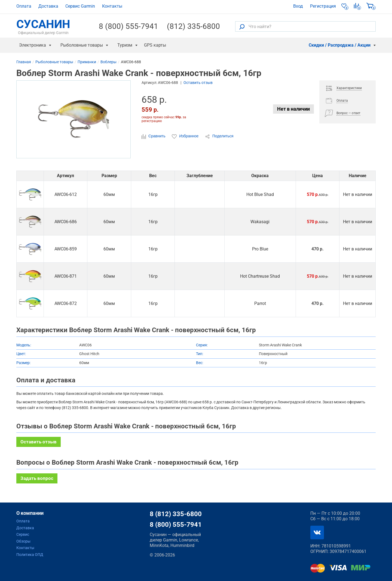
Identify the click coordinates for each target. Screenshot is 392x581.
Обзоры (23, 541)
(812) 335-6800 (193, 26)
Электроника (33, 45)
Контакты (112, 6)
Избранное (186, 136)
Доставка (48, 6)
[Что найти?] (305, 26)
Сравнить (154, 136)
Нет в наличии (293, 109)
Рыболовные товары (82, 45)
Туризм (125, 45)
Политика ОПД (30, 555)
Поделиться (219, 136)
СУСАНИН (43, 26)
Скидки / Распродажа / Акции (340, 45)
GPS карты (155, 45)
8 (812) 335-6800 (176, 514)
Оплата (24, 6)
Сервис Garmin (80, 6)
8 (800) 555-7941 (128, 26)
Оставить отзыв (198, 83)
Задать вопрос (37, 478)
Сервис (23, 534)
